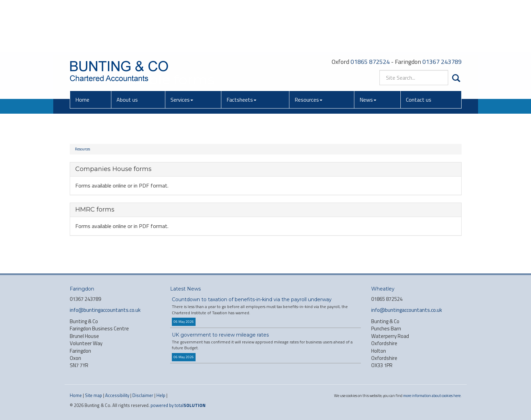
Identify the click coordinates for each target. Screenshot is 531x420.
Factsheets (241, 50)
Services (182, 50)
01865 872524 (370, 12)
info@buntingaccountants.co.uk (105, 310)
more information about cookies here (432, 395)
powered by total (178, 405)
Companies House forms (113, 169)
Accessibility (117, 395)
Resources (308, 50)
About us (127, 50)
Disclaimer (143, 395)
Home (82, 50)
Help (161, 395)
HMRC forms (95, 209)
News (368, 50)
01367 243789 (442, 12)
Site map (93, 395)
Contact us (419, 50)
